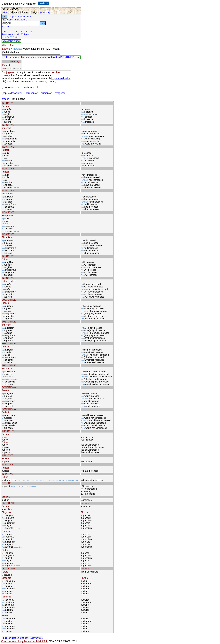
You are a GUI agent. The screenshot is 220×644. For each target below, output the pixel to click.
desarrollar (16, 93)
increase (15, 87)
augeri (25, 638)
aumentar (46, 93)
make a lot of (31, 87)
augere (26, 57)
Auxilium (45, 12)
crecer (5, 99)
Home (5, 12)
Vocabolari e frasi (11, 41)
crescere (41, 81)
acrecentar (32, 93)
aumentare (27, 81)
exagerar (60, 93)
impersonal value (61, 78)
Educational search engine (25, 12)
